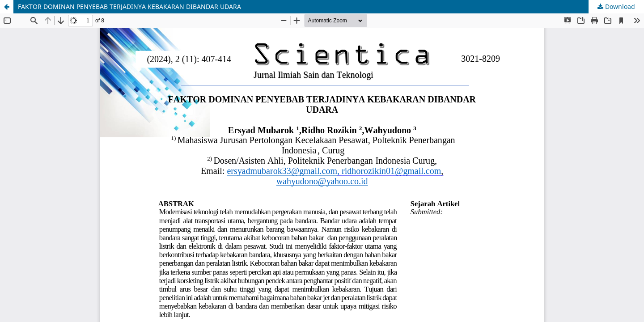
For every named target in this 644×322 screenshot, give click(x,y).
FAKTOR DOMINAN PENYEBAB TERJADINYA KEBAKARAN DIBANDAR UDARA (129, 6)
